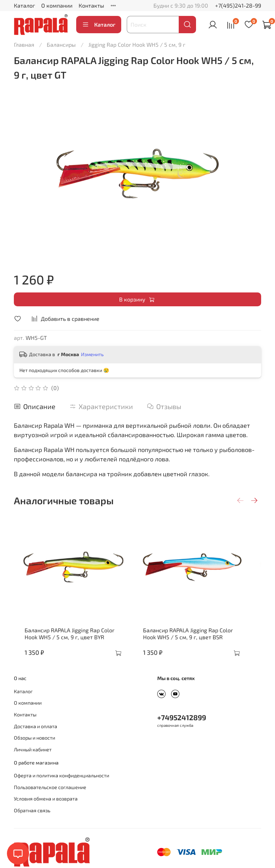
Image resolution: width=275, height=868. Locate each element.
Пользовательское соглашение (50, 798)
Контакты (91, 5)
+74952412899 (182, 728)
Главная (24, 44)
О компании (57, 5)
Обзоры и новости (34, 748)
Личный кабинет (33, 760)
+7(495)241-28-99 (238, 5)
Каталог (24, 5)
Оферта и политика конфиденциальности (61, 786)
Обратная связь (32, 821)
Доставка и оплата (36, 737)
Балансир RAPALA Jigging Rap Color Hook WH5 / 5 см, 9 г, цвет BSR (200, 644)
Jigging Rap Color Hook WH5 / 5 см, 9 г (137, 44)
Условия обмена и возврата (46, 809)
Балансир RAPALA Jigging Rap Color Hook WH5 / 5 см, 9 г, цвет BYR (71, 644)
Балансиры (61, 44)
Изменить (92, 354)
